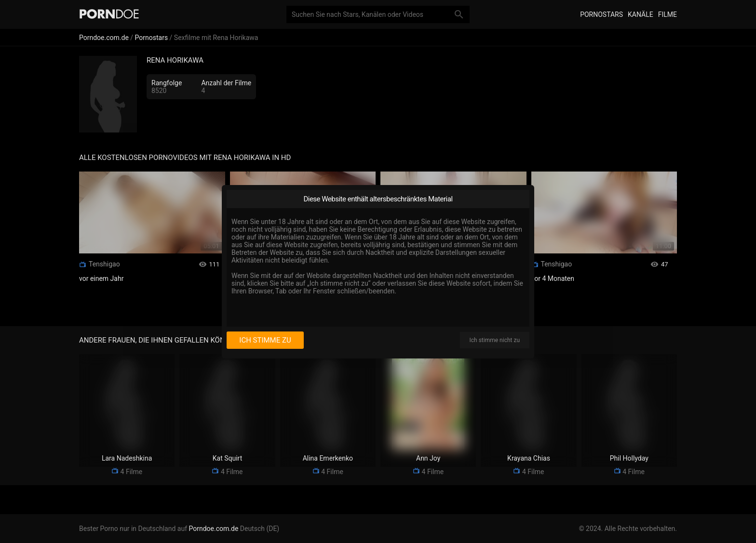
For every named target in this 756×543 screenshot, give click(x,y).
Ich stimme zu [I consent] (265, 340)
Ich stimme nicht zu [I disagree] (495, 340)
